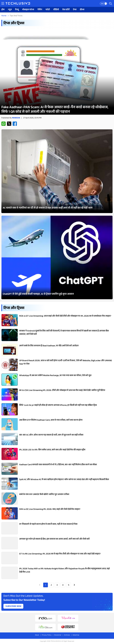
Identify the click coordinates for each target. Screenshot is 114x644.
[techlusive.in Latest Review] (57, 72)
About (37, 635)
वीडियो (56, 10)
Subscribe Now (13, 606)
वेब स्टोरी (66, 10)
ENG (102, 4)
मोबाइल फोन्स (28, 10)
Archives (67, 635)
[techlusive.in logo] (18, 4)
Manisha (16, 118)
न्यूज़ (10, 10)
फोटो (48, 10)
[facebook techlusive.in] (15, 124)
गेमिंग (40, 10)
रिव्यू (17, 10)
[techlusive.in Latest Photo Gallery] (57, 171)
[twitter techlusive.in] (9, 124)
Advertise (76, 635)
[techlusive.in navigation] (3, 3)
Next (74, 585)
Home (4, 16)
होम (3, 10)
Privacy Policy (47, 635)
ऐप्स (75, 10)
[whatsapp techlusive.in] (3, 124)
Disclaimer (58, 635)
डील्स (82, 10)
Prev (40, 585)
